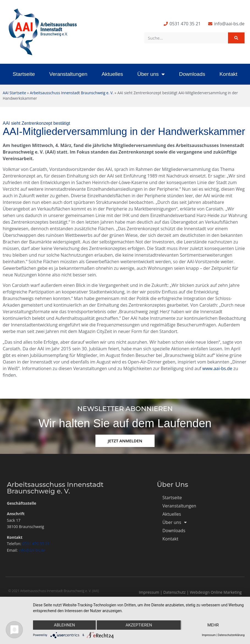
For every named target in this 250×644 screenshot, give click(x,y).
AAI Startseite (14, 93)
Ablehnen (64, 625)
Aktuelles (112, 74)
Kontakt (228, 74)
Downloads (192, 74)
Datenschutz (175, 592)
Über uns (151, 74)
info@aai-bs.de (32, 550)
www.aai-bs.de (217, 368)
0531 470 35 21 (36, 544)
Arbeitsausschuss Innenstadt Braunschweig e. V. (72, 93)
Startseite (24, 74)
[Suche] (236, 38)
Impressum (149, 592)
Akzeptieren (139, 625)
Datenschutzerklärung (231, 635)
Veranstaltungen (68, 74)
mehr (213, 625)
